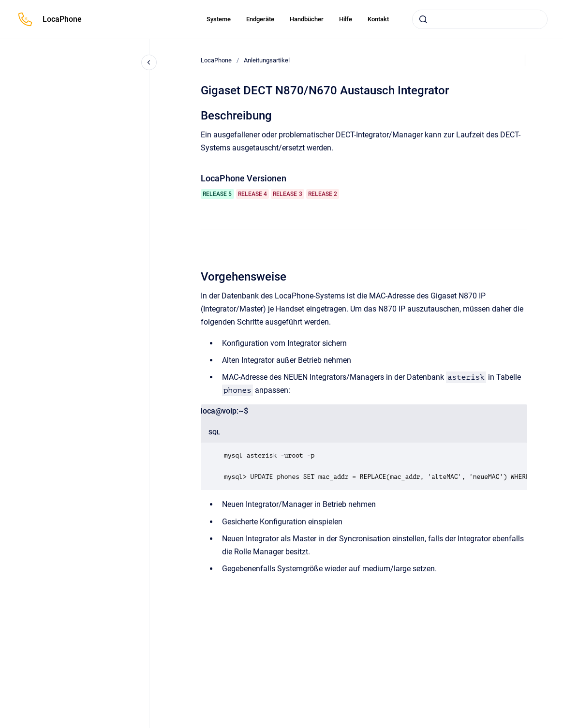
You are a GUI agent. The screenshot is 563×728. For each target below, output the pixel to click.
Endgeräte (260, 19)
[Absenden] (423, 19)
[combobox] (480, 19)
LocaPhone (62, 19)
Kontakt (378, 19)
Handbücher (307, 19)
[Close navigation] (149, 62)
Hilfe (346, 19)
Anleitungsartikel (267, 60)
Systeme (219, 19)
